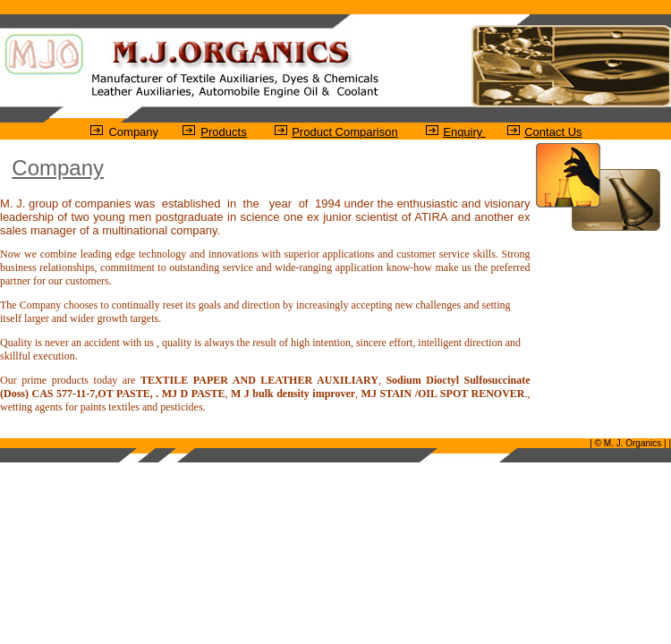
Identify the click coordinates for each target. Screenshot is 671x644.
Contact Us (553, 132)
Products (223, 132)
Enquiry (464, 132)
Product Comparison (345, 132)
